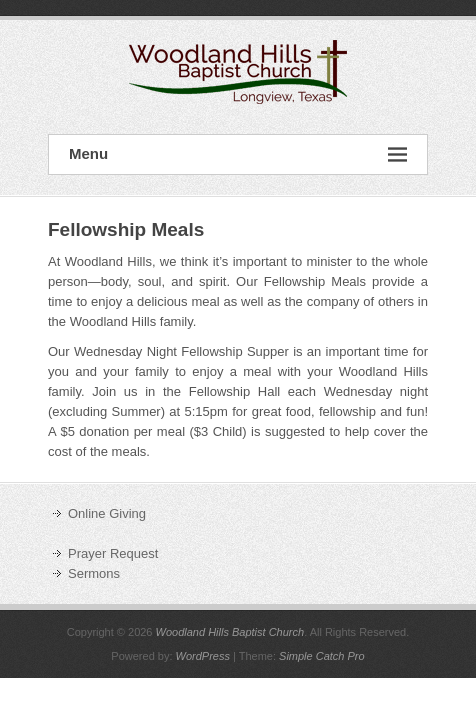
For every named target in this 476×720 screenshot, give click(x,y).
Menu (238, 154)
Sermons (94, 573)
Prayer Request (113, 553)
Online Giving (107, 513)
